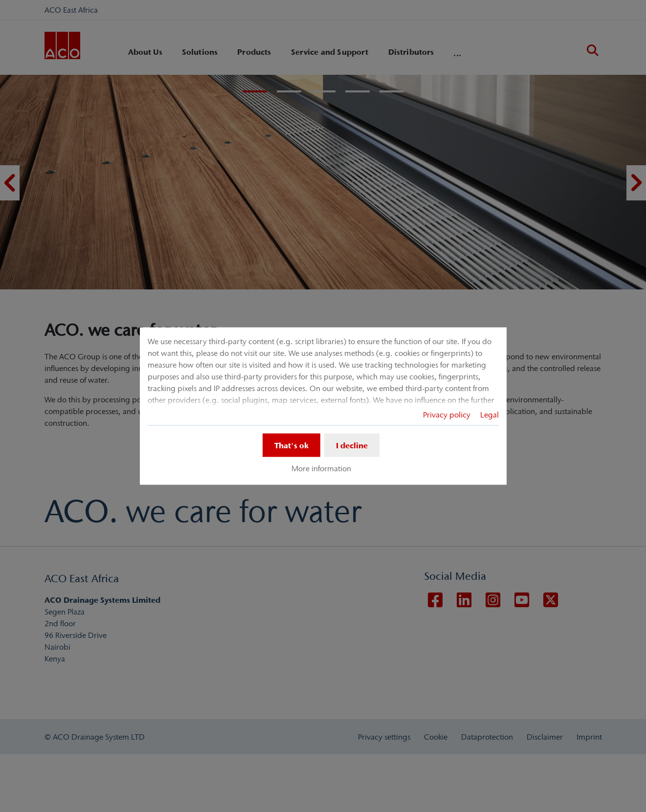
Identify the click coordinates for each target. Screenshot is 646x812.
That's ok (291, 445)
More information (321, 468)
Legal (490, 414)
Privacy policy (447, 414)
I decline (352, 445)
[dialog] (323, 406)
